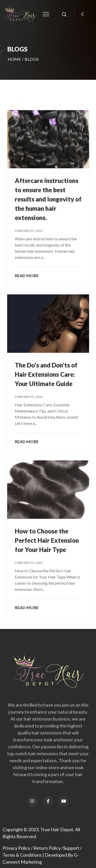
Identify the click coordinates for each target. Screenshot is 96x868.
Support (71, 848)
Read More (27, 276)
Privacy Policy (16, 848)
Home (14, 59)
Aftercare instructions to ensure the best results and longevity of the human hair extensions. (48, 199)
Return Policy (47, 848)
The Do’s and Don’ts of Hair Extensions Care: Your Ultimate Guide (46, 374)
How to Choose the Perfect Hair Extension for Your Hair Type (47, 540)
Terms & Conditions (22, 855)
